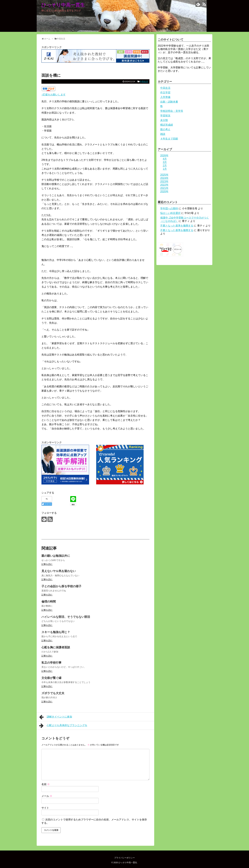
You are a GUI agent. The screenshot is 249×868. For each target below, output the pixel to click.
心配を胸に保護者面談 (56, 647)
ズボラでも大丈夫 (53, 693)
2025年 (164, 175)
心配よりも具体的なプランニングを (63, 726)
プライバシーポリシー (124, 858)
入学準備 (165, 97)
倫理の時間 (49, 602)
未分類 (164, 120)
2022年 (164, 185)
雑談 (163, 134)
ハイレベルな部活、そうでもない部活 (66, 617)
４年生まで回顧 (169, 139)
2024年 (164, 178)
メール (47, 796)
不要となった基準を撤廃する (177, 226)
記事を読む (47, 564)
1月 (165, 169)
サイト (45, 808)
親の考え (165, 129)
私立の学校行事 (51, 663)
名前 (46, 784)
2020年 (164, 191)
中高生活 (144, 82)
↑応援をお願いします (54, 95)
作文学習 (165, 92)
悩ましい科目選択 (170, 213)
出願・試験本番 (169, 102)
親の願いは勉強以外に (56, 556)
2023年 (164, 181)
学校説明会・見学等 (172, 111)
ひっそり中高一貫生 (63, 5)
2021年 (164, 188)
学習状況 (165, 116)
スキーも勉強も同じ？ (56, 632)
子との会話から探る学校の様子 (61, 586)
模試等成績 (167, 125)
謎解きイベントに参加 (56, 717)
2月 (165, 166)
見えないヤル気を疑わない (59, 571)
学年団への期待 (169, 208)
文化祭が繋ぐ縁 (51, 678)
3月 (165, 162)
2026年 (164, 155)
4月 (165, 159)
